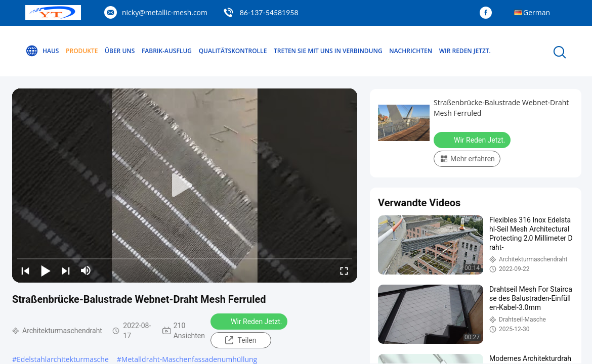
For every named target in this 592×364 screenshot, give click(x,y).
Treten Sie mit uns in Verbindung (328, 51)
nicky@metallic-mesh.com (165, 12)
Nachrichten (411, 51)
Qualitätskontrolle (233, 51)
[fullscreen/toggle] (344, 270)
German (537, 12)
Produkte (82, 51)
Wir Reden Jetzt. (465, 51)
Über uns (120, 51)
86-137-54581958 (269, 12)
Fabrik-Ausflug (167, 51)
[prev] (25, 270)
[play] (185, 186)
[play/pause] (46, 270)
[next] (66, 270)
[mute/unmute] (86, 270)
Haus (42, 51)
